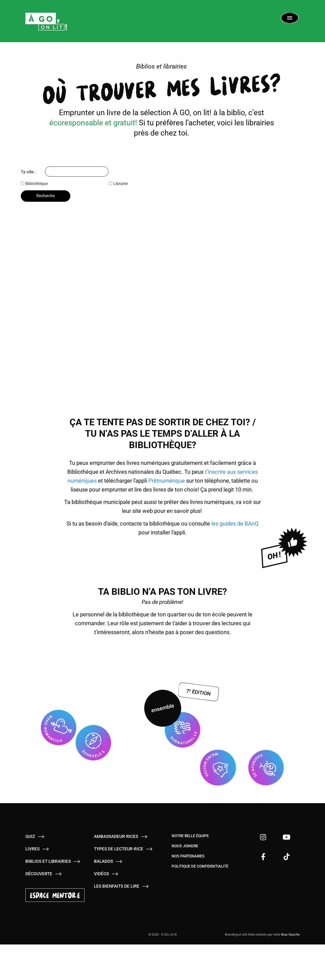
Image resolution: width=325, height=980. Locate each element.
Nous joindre (185, 845)
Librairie (118, 184)
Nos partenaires (188, 855)
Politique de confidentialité (200, 866)
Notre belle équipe (190, 835)
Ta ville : (28, 172)
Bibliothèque (34, 184)
